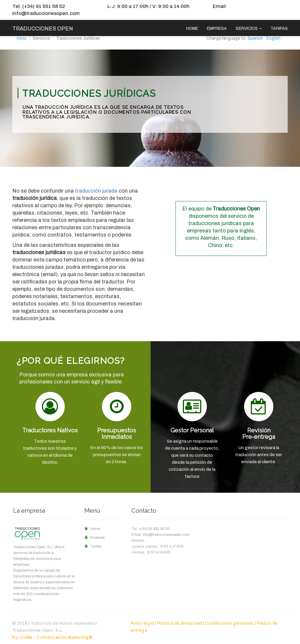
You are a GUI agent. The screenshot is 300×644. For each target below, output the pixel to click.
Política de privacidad (180, 623)
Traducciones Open (43, 29)
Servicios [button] (249, 29)
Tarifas (279, 29)
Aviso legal (142, 623)
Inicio (22, 38)
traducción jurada (96, 191)
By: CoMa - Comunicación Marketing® (52, 637)
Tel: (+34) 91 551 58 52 (39, 6)
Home (192, 29)
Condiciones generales (229, 623)
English (273, 38)
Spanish (255, 38)
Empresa (217, 29)
